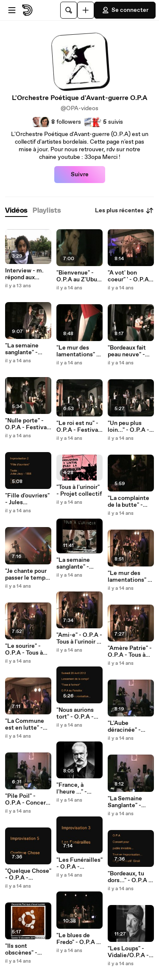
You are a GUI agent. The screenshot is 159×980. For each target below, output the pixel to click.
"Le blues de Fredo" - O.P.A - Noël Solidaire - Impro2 (78, 939)
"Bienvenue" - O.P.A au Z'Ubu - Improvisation (79, 276)
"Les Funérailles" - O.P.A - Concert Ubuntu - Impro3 (79, 863)
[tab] (16, 211)
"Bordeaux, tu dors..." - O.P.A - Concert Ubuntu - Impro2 (130, 877)
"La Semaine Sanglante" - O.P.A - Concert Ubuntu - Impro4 (130, 802)
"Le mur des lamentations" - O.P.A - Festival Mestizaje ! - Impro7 (78, 351)
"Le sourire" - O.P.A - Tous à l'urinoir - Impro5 (28, 650)
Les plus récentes (124, 211)
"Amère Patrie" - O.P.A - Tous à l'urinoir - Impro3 (130, 652)
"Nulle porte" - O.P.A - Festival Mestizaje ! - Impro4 (27, 424)
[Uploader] (86, 10)
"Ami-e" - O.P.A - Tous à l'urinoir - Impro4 (79, 639)
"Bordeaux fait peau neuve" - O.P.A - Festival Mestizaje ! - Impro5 (129, 351)
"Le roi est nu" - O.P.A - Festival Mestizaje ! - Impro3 (78, 427)
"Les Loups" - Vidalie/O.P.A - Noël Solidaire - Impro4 (129, 952)
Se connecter (125, 10)
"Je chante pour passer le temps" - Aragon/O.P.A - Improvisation (28, 575)
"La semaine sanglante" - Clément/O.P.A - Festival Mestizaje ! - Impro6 (28, 349)
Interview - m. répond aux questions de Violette (24, 274)
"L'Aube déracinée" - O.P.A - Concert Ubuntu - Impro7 (130, 727)
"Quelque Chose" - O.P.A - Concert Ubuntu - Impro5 (28, 875)
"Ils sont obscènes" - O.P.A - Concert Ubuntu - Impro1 (27, 949)
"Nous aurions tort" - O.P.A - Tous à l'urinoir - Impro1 (78, 713)
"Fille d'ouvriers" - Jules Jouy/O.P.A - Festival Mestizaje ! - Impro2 (27, 499)
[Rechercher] (69, 10)
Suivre (80, 175)
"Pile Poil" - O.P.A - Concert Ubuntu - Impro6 (28, 800)
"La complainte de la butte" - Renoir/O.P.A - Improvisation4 (129, 502)
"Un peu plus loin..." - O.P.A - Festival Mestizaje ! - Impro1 (128, 427)
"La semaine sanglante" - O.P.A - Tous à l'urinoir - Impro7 (79, 564)
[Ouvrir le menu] (12, 10)
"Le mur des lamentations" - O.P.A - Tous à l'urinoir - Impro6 (131, 577)
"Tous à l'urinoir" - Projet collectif (79, 491)
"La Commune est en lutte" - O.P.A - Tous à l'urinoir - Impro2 (28, 725)
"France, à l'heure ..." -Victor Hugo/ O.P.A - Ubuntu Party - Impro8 (77, 788)
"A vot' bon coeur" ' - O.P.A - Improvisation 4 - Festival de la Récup (130, 276)
